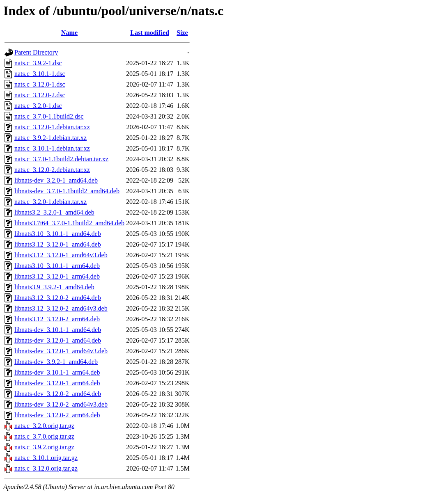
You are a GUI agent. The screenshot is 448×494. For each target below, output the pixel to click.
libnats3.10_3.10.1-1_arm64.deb (57, 266)
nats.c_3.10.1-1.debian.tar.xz (52, 148)
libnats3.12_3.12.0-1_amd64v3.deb (61, 255)
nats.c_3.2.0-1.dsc (38, 106)
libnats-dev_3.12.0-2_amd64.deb (58, 394)
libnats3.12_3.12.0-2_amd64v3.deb (61, 308)
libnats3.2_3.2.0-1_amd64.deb (54, 212)
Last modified (150, 33)
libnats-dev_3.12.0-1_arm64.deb (57, 383)
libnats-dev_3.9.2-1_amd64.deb (56, 362)
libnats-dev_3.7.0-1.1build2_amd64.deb (67, 191)
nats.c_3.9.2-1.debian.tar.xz (51, 138)
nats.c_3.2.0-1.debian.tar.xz (51, 202)
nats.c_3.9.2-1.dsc (38, 63)
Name (69, 33)
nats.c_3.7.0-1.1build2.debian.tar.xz (61, 159)
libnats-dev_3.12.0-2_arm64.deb (57, 415)
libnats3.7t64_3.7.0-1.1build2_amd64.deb (69, 223)
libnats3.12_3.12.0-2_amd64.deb (58, 298)
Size (182, 33)
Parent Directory (36, 52)
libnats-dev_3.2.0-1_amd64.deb (56, 180)
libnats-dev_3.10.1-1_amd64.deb (58, 330)
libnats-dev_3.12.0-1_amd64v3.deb (61, 351)
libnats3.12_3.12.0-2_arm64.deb (57, 319)
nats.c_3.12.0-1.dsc (40, 84)
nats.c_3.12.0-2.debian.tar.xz (52, 170)
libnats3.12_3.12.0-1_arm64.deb (57, 276)
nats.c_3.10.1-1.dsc (40, 74)
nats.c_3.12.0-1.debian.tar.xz (52, 127)
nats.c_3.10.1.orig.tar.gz (46, 458)
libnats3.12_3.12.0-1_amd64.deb (58, 244)
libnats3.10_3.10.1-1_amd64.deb (58, 234)
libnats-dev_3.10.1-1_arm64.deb (57, 372)
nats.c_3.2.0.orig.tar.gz (44, 426)
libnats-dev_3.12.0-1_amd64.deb (58, 340)
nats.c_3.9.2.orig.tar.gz (44, 447)
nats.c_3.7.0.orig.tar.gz (44, 436)
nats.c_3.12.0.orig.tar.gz (46, 468)
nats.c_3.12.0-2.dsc (40, 95)
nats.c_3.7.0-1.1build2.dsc (49, 116)
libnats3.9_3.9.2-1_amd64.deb (54, 287)
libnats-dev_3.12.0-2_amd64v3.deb (61, 404)
